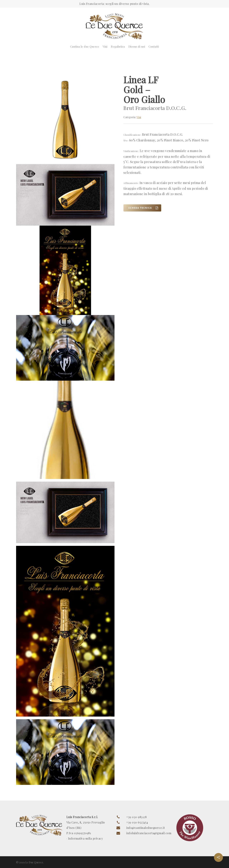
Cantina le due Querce (85, 46)
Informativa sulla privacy (86, 838)
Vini (105, 46)
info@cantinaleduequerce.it (146, 828)
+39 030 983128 (136, 817)
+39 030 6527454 (137, 822)
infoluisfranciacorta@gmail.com (149, 833)
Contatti (154, 46)
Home (20, 63)
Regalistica (118, 46)
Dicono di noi (137, 46)
